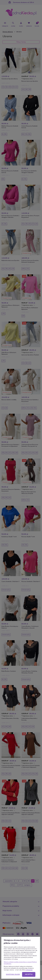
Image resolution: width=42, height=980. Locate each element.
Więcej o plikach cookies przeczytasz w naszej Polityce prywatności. (20, 963)
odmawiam (29, 970)
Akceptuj (29, 974)
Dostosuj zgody (13, 974)
